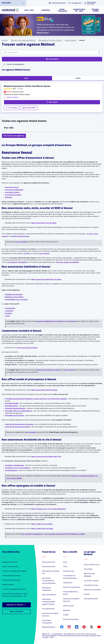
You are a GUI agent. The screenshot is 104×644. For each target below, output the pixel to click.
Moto (65, 567)
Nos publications (91, 599)
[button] (52, 128)
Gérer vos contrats (10, 567)
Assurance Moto (49, 567)
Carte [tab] (78, 78)
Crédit (66, 615)
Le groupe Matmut (90, 553)
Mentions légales (49, 636)
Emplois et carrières (92, 590)
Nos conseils (70, 552)
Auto (65, 562)
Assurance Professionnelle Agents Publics (49, 602)
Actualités (88, 569)
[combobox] (49, 52)
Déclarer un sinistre (17, 605)
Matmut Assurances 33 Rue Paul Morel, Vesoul (27, 86)
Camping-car (69, 571)
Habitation (68, 583)
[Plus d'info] (52, 102)
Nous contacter (17, 611)
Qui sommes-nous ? (92, 565)
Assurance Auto (49, 562)
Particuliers (6, 3)
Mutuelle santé (48, 609)
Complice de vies (91, 585)
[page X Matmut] (92, 627)
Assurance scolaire (71, 619)
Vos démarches (11, 552)
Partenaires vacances (11, 576)
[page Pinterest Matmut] (84, 627)
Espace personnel (10, 562)
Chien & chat (68, 606)
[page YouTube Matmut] (99, 627)
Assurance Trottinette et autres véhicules (49, 581)
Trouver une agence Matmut (14, 589)
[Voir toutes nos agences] (14, 136)
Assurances (49, 552)
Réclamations (8, 585)
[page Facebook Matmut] (62, 627)
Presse (87, 594)
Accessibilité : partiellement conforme (68, 634)
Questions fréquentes (11, 580)
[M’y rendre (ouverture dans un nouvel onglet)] (12, 108)
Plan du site (91, 634)
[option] (13, 3)
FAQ (52, 637)
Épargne (67, 610)
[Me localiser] (52, 59)
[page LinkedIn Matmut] (77, 627)
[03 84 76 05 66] (11, 98)
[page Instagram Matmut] (69, 627)
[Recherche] (99, 52)
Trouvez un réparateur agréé (14, 571)
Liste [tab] (26, 78)
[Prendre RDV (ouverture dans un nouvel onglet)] (29, 108)
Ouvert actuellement (13, 64)
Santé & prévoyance (71, 587)
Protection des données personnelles (73, 636)
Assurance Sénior (49, 595)
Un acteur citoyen (91, 581)
